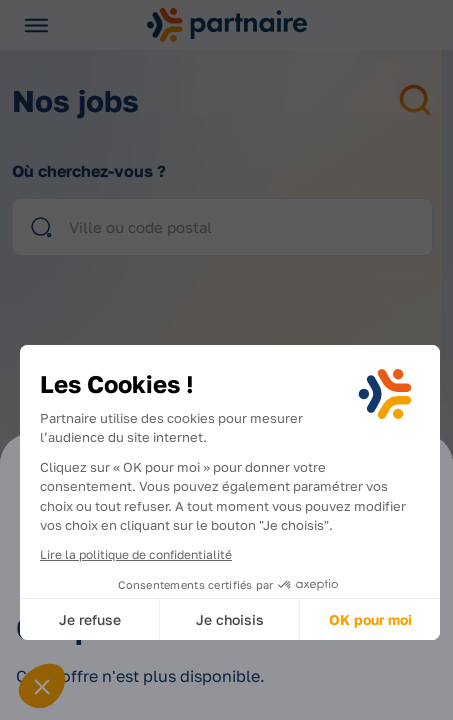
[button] (42, 686)
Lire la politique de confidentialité (136, 554)
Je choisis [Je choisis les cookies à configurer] (230, 619)
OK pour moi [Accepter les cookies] (370, 619)
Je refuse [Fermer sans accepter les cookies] (90, 619)
